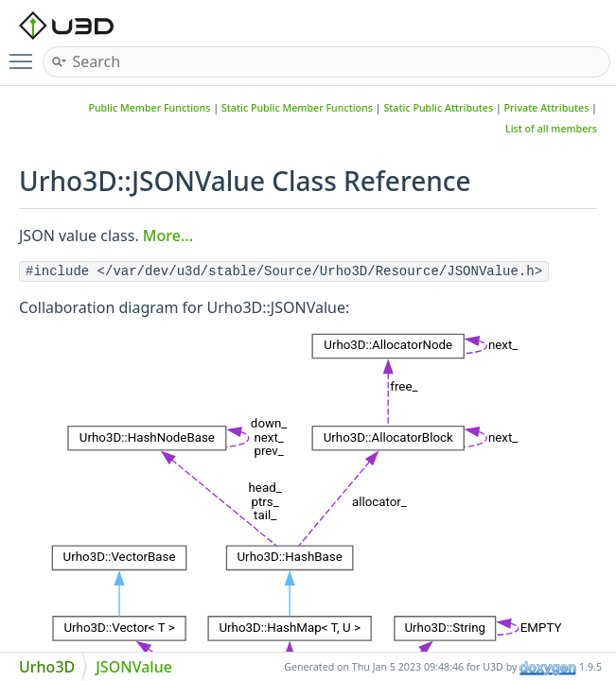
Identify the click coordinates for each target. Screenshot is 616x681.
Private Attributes (547, 108)
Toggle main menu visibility (26, 54)
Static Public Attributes (438, 108)
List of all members (551, 129)
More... (168, 236)
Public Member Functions (149, 108)
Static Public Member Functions (297, 108)
